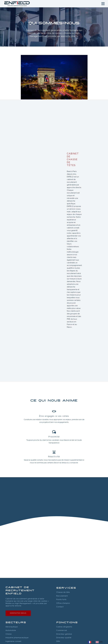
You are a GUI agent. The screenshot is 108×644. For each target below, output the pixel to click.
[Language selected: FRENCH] (96, 642)
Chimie (9, 634)
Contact (60, 607)
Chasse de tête (63, 592)
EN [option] (101, 642)
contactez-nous (18, 613)
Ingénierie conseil (13, 641)
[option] (99, 642)
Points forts (61, 599)
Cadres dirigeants (64, 627)
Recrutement (62, 596)
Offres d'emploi (63, 603)
